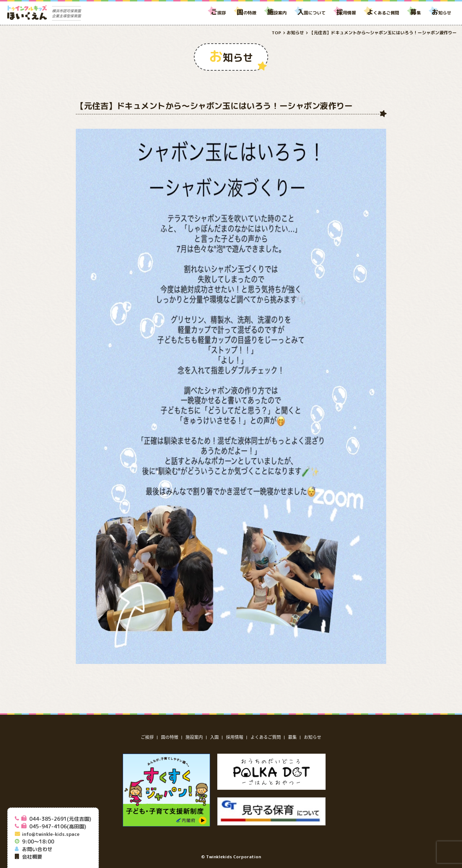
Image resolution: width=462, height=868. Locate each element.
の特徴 (247, 13)
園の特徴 (170, 737)
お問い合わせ (37, 849)
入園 (214, 737)
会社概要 (32, 857)
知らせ (441, 13)
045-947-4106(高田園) (58, 826)
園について (311, 13)
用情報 (346, 13)
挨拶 (218, 13)
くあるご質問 (383, 13)
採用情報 (235, 737)
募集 (292, 737)
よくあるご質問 (266, 737)
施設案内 (194, 737)
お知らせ (313, 737)
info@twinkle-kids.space (51, 834)
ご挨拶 (147, 737)
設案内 (277, 13)
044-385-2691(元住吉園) (60, 819)
